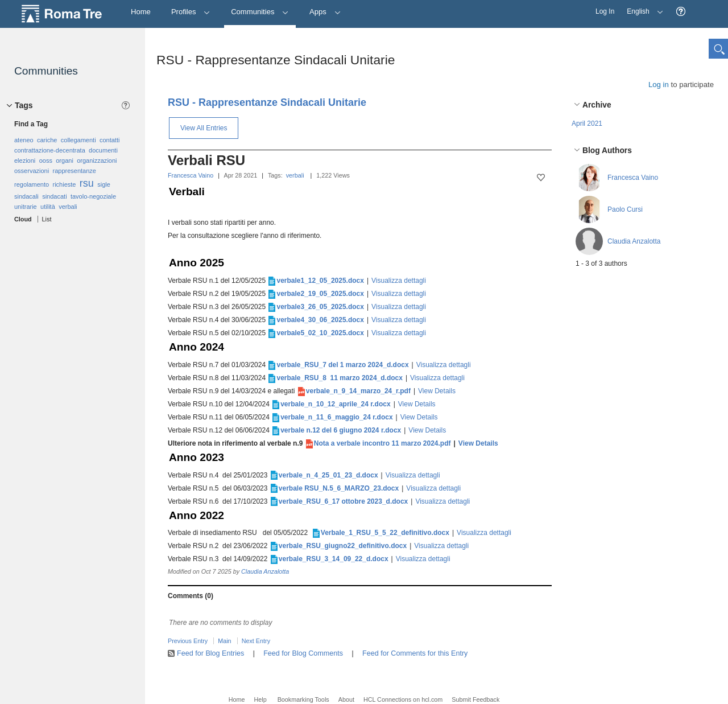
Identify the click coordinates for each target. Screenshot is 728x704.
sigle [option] (104, 184)
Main (224, 641)
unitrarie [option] (26, 207)
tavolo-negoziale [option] (93, 196)
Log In (605, 11)
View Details (437, 391)
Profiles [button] (191, 12)
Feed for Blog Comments (303, 653)
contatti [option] (109, 140)
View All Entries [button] (204, 128)
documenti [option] (103, 150)
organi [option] (65, 160)
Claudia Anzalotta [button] (634, 241)
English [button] (642, 8)
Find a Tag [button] (31, 124)
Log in (659, 85)
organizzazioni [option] (97, 160)
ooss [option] (46, 160)
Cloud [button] (23, 219)
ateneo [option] (24, 140)
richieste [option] (65, 184)
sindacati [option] (54, 196)
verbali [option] (68, 207)
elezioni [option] (25, 160)
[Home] (141, 12)
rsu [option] (87, 183)
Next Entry (256, 641)
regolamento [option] (32, 184)
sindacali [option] (26, 196)
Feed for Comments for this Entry (415, 653)
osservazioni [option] (32, 171)
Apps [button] (325, 12)
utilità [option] (48, 207)
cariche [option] (47, 140)
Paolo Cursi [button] (625, 209)
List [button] (47, 219)
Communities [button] (260, 12)
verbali (295, 175)
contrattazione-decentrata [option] (50, 150)
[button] (681, 12)
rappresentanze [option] (74, 171)
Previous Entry (188, 641)
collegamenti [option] (78, 140)
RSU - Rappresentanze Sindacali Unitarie (267, 102)
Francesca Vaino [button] (633, 178)
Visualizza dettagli (399, 281)
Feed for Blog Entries (210, 653)
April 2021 (587, 123)
